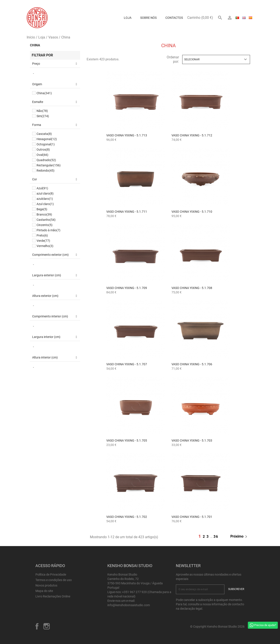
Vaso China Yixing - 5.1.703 (192, 440)
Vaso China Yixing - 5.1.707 (127, 364)
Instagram (47, 626)
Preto (42, 235)
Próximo (240, 537)
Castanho (46, 220)
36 (216, 537)
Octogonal (46, 144)
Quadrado (46, 160)
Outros (43, 150)
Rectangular (49, 165)
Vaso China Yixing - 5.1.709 (127, 288)
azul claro (45, 193)
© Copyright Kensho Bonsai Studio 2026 (217, 627)
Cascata (44, 134)
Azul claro (45, 204)
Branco (44, 214)
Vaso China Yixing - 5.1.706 (192, 364)
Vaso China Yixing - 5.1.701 (192, 517)
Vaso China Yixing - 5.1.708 (192, 288)
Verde (43, 241)
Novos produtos (46, 585)
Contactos (174, 18)
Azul (42, 188)
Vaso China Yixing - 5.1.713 (127, 135)
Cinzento (45, 225)
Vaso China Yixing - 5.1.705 (127, 440)
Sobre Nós (148, 18)
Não (42, 111)
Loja (128, 18)
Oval (42, 155)
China (35, 45)
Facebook (37, 626)
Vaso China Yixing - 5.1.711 (127, 212)
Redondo (45, 171)
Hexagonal (47, 139)
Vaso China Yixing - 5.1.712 (192, 135)
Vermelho (45, 246)
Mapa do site (44, 591)
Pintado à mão (48, 230)
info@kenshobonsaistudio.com (129, 605)
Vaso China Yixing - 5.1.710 (192, 212)
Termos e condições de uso (54, 580)
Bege (42, 209)
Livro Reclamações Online (53, 596)
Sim (43, 116)
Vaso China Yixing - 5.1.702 (127, 517)
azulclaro (45, 199)
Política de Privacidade (51, 574)
